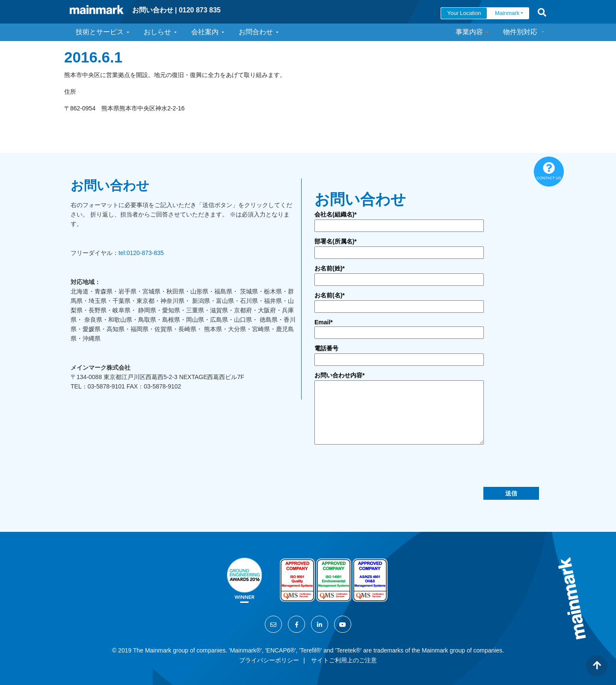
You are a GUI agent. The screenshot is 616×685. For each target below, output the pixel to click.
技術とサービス (100, 32)
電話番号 (326, 348)
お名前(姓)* (330, 268)
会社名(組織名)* (336, 214)
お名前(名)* (330, 295)
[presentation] (379, 470)
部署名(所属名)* (336, 241)
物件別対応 (520, 32)
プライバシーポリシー (269, 660)
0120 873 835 (200, 10)
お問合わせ (256, 32)
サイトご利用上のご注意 (344, 660)
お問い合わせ (153, 10)
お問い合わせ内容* (339, 375)
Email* (324, 322)
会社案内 (205, 32)
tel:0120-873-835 (141, 253)
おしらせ (157, 32)
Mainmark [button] (507, 13)
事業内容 (469, 32)
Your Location (464, 13)
